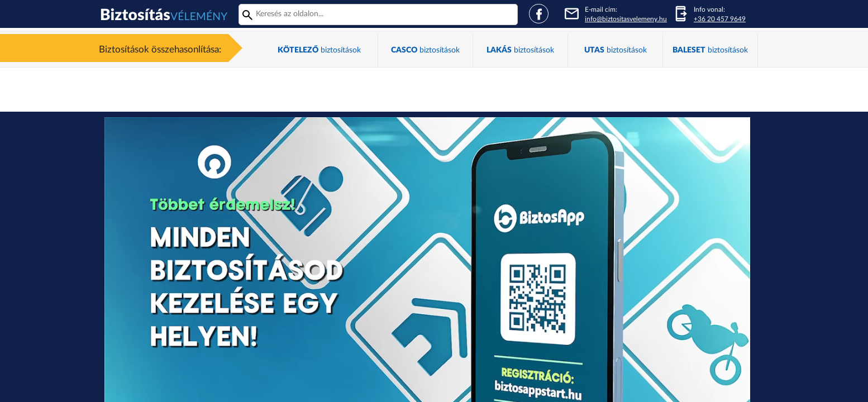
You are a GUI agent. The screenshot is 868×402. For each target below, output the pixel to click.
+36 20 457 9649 (720, 19)
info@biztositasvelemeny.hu (626, 19)
